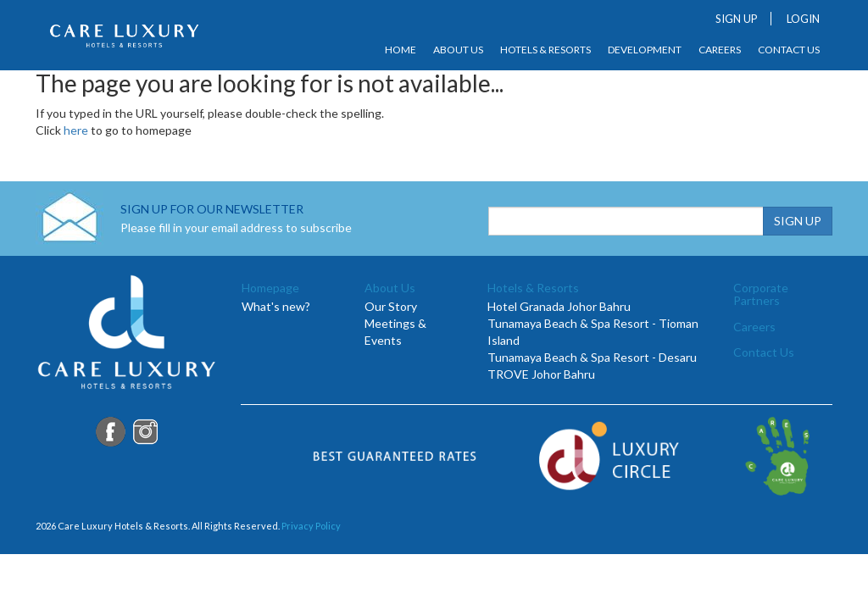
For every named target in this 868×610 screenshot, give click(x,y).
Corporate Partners (761, 294)
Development (645, 50)
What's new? (276, 306)
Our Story (391, 306)
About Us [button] (458, 50)
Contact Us (789, 50)
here (76, 130)
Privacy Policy (311, 526)
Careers (720, 50)
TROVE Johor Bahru (541, 374)
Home (401, 50)
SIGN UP (737, 19)
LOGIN (803, 19)
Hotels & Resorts (545, 50)
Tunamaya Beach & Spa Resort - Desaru (592, 357)
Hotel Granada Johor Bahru (559, 306)
